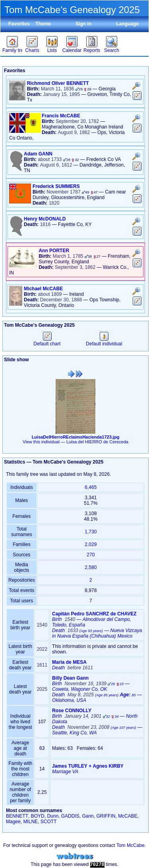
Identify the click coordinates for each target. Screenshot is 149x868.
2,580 (91, 567)
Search (112, 50)
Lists (52, 50)
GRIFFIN (106, 816)
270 (91, 555)
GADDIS (70, 816)
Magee (13, 822)
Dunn (53, 816)
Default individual (104, 341)
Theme (43, 24)
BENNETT (17, 816)
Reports (92, 50)
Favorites (19, 24)
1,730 (91, 532)
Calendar (72, 50)
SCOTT (49, 822)
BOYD (38, 816)
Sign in (83, 24)
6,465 (91, 487)
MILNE (30, 822)
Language (127, 24)
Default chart (47, 341)
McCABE (128, 816)
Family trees (12, 50)
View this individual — (75, 442)
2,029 (91, 544)
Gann (88, 816)
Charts (32, 50)
